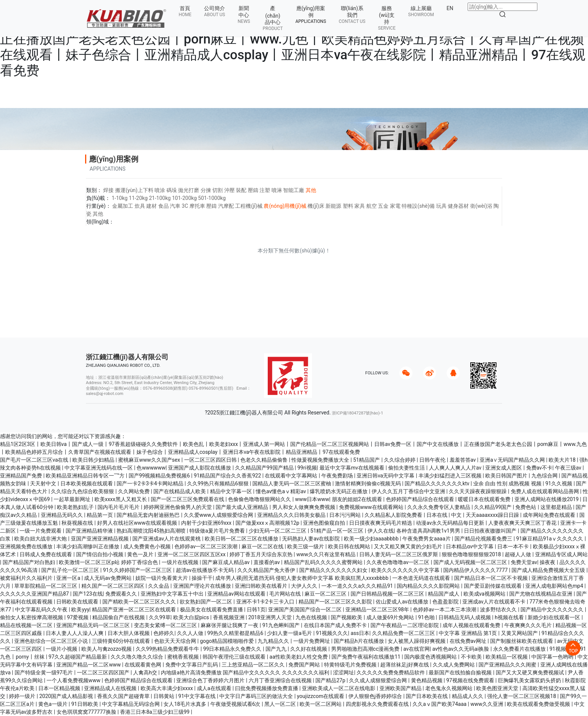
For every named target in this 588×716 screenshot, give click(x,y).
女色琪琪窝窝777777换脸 (87, 712)
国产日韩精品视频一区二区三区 (388, 594)
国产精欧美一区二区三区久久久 (140, 602)
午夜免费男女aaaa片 (427, 539)
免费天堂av (524, 562)
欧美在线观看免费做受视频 (539, 704)
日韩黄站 (164, 696)
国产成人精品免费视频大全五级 (549, 570)
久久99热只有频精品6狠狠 (218, 483)
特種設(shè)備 (418, 206)
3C (185, 206)
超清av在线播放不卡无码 (205, 570)
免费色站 (526, 507)
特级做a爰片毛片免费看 (218, 531)
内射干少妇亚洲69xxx (207, 523)
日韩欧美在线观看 (78, 602)
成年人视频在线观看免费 (472, 625)
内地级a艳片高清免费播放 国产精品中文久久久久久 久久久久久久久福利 (246, 672)
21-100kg (160, 198)
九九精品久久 (274, 641)
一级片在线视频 (181, 562)
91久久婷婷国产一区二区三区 (138, 570)
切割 (217, 190)
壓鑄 (253, 190)
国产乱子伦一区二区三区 (71, 570)
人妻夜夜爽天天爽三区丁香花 (523, 523)
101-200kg (184, 198)
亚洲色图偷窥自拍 (325, 523)
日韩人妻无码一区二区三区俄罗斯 (399, 554)
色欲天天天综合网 (176, 641)
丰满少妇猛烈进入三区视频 (451, 476)
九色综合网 (545, 476)
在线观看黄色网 (143, 665)
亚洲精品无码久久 (62, 515)
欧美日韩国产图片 (507, 476)
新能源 (333, 206)
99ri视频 (307, 468)
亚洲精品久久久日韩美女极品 (292, 515)
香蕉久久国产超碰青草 (124, 696)
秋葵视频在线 (78, 523)
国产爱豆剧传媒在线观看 (493, 586)
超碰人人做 (518, 554)
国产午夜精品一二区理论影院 (405, 625)
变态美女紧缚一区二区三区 (166, 625)
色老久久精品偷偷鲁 (265, 460)
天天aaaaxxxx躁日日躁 (493, 515)
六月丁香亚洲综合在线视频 (281, 680)
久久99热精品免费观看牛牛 (168, 649)
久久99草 (160, 617)
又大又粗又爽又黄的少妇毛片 (409, 546)
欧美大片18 (563, 460)
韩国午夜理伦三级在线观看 (235, 657)
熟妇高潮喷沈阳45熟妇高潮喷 (152, 531)
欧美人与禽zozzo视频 (107, 649)
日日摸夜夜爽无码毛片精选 (381, 523)
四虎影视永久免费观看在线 (378, 704)
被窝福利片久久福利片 (27, 578)
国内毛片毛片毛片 (119, 507)
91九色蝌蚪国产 (282, 625)
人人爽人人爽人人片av (456, 468)
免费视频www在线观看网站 (372, 507)
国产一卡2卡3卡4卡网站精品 (151, 483)
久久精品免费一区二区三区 (404, 633)
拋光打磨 (189, 190)
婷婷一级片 (23, 696)
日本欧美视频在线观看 (87, 483)
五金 (383, 206)
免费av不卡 (539, 468)
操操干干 (202, 578)
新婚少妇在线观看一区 (554, 617)
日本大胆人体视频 (129, 633)
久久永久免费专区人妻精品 (439, 507)
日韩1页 (256, 609)
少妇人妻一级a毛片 (290, 633)
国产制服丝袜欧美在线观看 (522, 641)
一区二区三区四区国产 (104, 672)
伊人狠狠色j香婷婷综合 (376, 696)
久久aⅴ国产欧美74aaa (440, 704)
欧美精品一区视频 (507, 657)
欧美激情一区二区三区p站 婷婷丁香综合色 (109, 562)
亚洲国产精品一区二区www (89, 665)
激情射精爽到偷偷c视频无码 (368, 483)
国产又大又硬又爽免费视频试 (530, 672)
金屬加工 (123, 206)
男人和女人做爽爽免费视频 (304, 507)
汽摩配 (226, 206)
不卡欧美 (472, 657)
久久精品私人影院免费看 (394, 515)
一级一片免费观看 (41, 531)
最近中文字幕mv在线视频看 (353, 468)
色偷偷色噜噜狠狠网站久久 (260, 499)
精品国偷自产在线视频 (119, 617)
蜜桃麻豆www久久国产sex (150, 460)
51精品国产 (367, 460)
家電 (395, 206)
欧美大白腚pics (192, 617)
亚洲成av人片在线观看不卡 (495, 602)
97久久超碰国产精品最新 (78, 657)
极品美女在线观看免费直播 (212, 609)
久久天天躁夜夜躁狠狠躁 (478, 491)
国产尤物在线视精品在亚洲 (541, 594)
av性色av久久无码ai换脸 (461, 649)
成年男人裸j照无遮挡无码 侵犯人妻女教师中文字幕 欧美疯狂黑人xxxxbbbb (302, 578)
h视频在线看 (510, 617)
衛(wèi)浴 (481, 206)
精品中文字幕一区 (232, 491)
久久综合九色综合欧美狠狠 (83, 491)
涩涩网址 (343, 672)
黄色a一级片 (53, 704)
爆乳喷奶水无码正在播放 (339, 491)
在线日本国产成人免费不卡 (336, 625)
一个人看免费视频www (74, 680)
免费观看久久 (122, 594)
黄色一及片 (141, 554)
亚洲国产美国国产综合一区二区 (305, 609)
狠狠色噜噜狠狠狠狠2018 (472, 554)
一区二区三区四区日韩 (211, 460)
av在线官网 (417, 649)
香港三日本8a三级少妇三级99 (155, 712)
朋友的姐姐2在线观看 (358, 499)
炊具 (140, 206)
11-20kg (138, 198)
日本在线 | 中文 (445, 515)
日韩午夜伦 (433, 460)
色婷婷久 (164, 633)
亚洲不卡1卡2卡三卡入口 (266, 602)
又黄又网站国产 (520, 633)
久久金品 (159, 586)
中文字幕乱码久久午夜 (42, 609)
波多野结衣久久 (499, 609)
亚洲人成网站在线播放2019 (547, 499)
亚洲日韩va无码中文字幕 (386, 476)
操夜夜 (548, 562)
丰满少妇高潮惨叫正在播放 (88, 546)
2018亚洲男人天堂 (271, 617)
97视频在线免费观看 (471, 680)
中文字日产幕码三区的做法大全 (257, 696)
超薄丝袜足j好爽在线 (405, 665)
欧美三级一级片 (306, 546)
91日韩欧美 (85, 704)
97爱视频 (78, 617)
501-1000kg (212, 198)
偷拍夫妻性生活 (407, 468)
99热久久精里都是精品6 (236, 633)
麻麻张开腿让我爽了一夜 (230, 625)
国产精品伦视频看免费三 (484, 539)
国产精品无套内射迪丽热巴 (149, 515)
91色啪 (427, 617)
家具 (360, 206)
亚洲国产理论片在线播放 (203, 586)
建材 (151, 206)
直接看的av (267, 562)
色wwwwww (151, 468)
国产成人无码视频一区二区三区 (471, 562)
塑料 (348, 206)
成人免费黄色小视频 (148, 546)
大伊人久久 (305, 586)
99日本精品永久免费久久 (233, 649)
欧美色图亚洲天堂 (498, 688)
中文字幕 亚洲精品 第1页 (468, 633)
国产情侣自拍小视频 (100, 554)
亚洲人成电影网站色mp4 (555, 586)
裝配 (241, 190)
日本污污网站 (346, 515)
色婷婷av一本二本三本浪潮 (445, 609)
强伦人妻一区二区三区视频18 (522, 696)
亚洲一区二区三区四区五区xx (192, 554)
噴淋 (277, 190)
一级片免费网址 (312, 641)
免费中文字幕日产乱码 (192, 665)
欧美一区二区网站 (321, 704)
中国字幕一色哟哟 (553, 657)
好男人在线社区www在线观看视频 (138, 523)
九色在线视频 (312, 617)
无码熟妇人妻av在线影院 (312, 539)
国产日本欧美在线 (427, 696)
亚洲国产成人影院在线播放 (200, 468)
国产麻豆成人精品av (226, 562)
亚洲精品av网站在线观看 (237, 594)
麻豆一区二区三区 (326, 594)
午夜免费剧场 (338, 476)
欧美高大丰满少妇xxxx (167, 688)
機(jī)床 (316, 206)
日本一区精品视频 (60, 688)
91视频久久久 (332, 633)
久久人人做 (191, 633)
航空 (372, 206)
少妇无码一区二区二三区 (278, 531)
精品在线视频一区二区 (27, 625)
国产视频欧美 (347, 617)
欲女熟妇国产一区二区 (206, 602)
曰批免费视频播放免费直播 (267, 688)
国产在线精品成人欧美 (180, 491)
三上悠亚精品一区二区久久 (254, 665)
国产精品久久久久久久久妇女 (334, 570)
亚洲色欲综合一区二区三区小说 (52, 641)
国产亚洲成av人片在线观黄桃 (167, 539)
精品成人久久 (468, 696)
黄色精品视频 (427, 680)
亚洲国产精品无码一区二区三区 (94, 625)
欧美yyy (80, 609)
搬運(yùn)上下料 (134, 190)
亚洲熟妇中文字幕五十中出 (173, 594)
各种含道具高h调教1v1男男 (429, 531)
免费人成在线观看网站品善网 (545, 491)
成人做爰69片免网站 (391, 617)
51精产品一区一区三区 (338, 531)
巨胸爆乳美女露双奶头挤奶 (530, 680)
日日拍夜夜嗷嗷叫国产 (491, 531)
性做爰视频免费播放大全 (321, 460)
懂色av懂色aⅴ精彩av (282, 491)
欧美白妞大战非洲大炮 (41, 539)
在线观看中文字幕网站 (292, 476)
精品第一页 (100, 515)
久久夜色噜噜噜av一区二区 (399, 562)
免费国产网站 (305, 665)
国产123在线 (88, 594)
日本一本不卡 (514, 546)
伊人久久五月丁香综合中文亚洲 (409, 491)
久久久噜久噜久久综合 (137, 657)
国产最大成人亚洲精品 (242, 507)
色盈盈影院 (446, 602)
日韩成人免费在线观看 (46, 554)
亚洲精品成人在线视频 (111, 688)
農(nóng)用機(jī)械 (285, 206)
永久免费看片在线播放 (520, 649)
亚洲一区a (69, 578)
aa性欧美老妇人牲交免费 (299, 657)
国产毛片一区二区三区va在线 (35, 460)
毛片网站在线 (286, 594)
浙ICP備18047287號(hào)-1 (357, 413)
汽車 (175, 206)
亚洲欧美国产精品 (401, 688)
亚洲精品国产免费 (22, 476)
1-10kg (120, 198)
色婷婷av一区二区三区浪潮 (207, 546)
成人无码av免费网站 (108, 578)
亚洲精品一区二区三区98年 (378, 609)
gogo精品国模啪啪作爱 (227, 641)
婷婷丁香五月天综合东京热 (262, 554)
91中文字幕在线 (197, 696)
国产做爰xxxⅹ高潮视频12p (268, 523)
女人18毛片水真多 (185, 704)
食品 (163, 206)
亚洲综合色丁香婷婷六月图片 (211, 680)
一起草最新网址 (73, 499)
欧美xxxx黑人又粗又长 (121, 499)
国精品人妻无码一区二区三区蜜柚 (292, 483)
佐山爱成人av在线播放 (403, 602)
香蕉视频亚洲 (229, 617)
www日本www (312, 499)
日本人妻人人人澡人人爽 (75, 633)
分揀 (206, 190)
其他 (311, 190)
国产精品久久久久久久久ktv (438, 483)
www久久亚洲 (487, 704)
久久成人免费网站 (454, 665)
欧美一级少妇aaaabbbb (372, 539)
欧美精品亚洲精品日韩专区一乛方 (86, 476)
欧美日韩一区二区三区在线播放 (242, 539)
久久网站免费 (134, 491)
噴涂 (160, 190)
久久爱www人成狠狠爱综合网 (219, 515)
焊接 (108, 190)
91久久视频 (559, 483)
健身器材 (458, 206)
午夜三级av (569, 468)
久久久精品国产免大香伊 (267, 570)
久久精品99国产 (493, 507)
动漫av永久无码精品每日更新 (451, 523)
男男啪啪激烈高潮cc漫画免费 (366, 649)
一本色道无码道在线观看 (422, 578)
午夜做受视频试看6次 (236, 704)
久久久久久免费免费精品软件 (391, 672)
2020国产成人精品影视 (67, 696)
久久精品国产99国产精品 (265, 468)
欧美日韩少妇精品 (94, 460)
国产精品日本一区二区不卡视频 (491, 578)
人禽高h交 (146, 672)
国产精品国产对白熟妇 (29, 562)
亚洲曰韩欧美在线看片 (262, 586)
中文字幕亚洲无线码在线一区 (99, 468)
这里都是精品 (557, 507)
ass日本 (360, 633)
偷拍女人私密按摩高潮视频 (32, 617)
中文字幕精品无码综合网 (131, 704)
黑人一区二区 (281, 704)
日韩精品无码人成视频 (465, 617)
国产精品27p (331, 680)
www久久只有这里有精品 (326, 554)
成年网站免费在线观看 (550, 515)
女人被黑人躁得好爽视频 (417, 641)
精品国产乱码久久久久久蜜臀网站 (324, 562)
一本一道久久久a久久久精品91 (358, 586)
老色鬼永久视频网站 (449, 688)
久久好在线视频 (309, 649)
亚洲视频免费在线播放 (27, 546)
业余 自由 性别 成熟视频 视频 (508, 483)
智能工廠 (294, 190)
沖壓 (229, 190)
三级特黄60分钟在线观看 (122, 641)
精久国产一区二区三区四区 (113, 586)
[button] (214, 11)
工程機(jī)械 (249, 206)
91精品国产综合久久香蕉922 (228, 476)
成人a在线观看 (215, 688)
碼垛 (172, 190)
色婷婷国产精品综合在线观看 (421, 499)
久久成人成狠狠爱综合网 (379, 680)
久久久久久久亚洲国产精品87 (35, 594)
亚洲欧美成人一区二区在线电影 (339, 688)
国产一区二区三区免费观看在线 (188, 499)
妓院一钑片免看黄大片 (162, 578)
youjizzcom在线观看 (321, 696)
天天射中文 (44, 483)
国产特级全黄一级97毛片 (44, 672)
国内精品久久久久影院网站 (429, 586)
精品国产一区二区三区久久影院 (336, 602)
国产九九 (277, 649)
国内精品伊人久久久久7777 (476, 570)
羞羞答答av (463, 460)
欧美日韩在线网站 (350, 546)
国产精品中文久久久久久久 (553, 609)
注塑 (265, 190)
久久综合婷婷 (400, 460)
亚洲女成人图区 (504, 468)
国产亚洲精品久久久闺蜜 (508, 665)
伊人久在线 (381, 531)
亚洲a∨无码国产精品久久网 (513, 460)
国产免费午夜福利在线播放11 (367, 657)
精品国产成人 (444, 594)
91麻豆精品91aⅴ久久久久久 (550, 539)
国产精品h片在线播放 (359, 641)
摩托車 (197, 206)
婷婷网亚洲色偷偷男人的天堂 (178, 507)
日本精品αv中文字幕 (470, 546)
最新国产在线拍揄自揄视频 (461, 672)
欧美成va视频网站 (485, 594)
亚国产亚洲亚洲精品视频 (100, 539)
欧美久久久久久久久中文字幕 (406, 570)
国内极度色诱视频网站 (431, 657)
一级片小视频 (62, 649)
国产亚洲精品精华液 (90, 531)
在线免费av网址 (469, 641)
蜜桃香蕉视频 (184, 657)
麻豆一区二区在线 (263, 546)
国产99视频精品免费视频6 (160, 476)
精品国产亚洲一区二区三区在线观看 (134, 609)
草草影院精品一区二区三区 (46, 586)
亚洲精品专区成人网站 (561, 554)
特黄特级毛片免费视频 (351, 665)
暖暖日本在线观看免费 (485, 499)
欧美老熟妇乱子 (76, 507)
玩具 (441, 206)
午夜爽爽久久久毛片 (529, 625)
